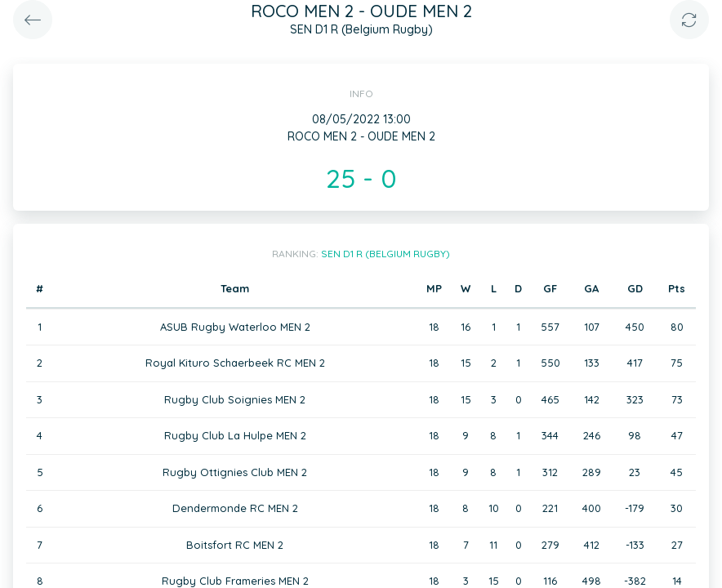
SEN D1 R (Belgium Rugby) (386, 254)
